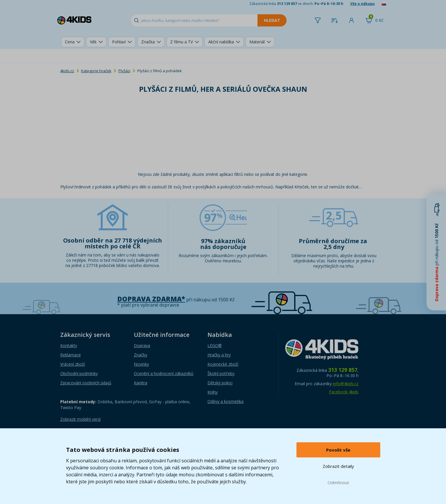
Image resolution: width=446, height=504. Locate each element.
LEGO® (215, 345)
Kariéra (141, 383)
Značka (148, 42)
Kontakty (69, 345)
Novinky (141, 364)
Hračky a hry (219, 355)
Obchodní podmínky (79, 373)
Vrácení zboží (73, 364)
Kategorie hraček (96, 71)
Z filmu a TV (182, 42)
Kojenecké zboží (223, 364)
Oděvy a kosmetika (225, 401)
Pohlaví (119, 42)
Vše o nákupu (363, 4)
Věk (93, 42)
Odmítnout (338, 482)
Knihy (213, 392)
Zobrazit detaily (338, 466)
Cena (70, 42)
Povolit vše (338, 450)
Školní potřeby (221, 373)
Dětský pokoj (220, 383)
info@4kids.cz (346, 384)
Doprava (142, 345)
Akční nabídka (221, 42)
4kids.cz (67, 71)
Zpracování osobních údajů (86, 383)
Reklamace (71, 355)
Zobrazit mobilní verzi (80, 419)
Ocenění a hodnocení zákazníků (164, 373)
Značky (141, 355)
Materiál (257, 42)
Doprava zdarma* (151, 299)
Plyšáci (124, 71)
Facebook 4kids (344, 392)
